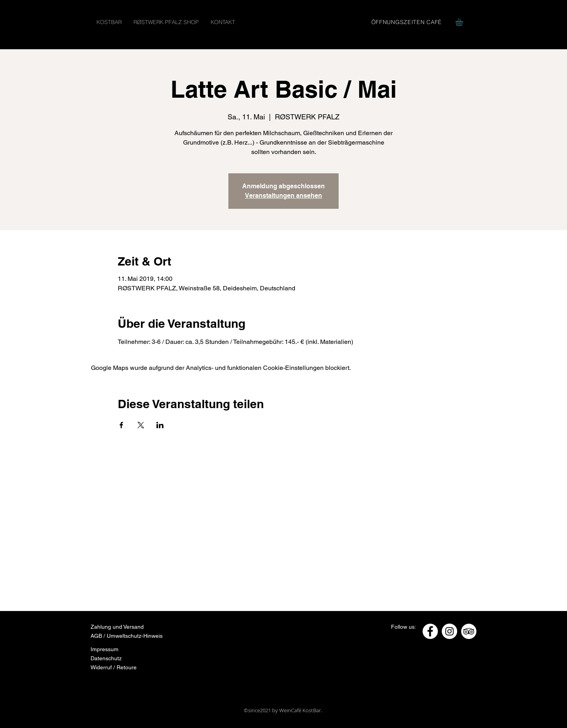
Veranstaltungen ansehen (283, 196)
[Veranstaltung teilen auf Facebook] (121, 425)
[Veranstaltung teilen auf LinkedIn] (160, 425)
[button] (463, 22)
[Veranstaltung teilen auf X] (141, 425)
